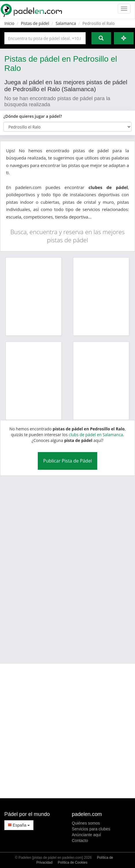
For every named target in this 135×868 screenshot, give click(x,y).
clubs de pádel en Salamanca (96, 435)
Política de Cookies (73, 863)
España (19, 825)
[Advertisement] (62, 566)
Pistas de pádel (35, 23)
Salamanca (66, 23)
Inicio (9, 23)
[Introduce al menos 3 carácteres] (45, 38)
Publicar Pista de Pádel (68, 461)
